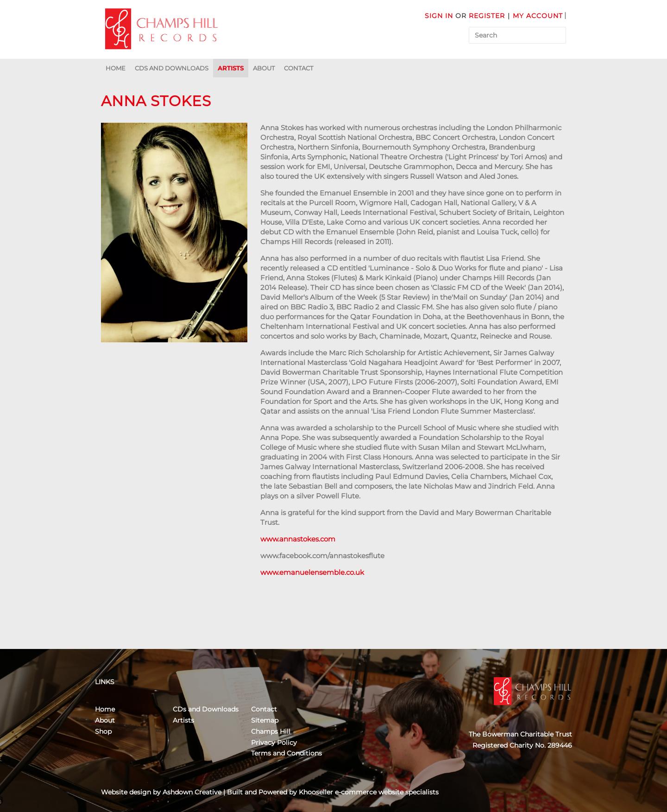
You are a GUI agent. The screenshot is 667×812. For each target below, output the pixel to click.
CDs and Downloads (172, 68)
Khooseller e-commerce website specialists (369, 792)
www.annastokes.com (298, 539)
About (264, 68)
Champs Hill (271, 731)
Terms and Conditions (286, 753)
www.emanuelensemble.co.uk (312, 572)
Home (116, 68)
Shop (103, 731)
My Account (538, 16)
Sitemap (265, 720)
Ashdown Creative (192, 792)
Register (487, 16)
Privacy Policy (274, 743)
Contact (299, 68)
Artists (231, 68)
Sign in (439, 16)
